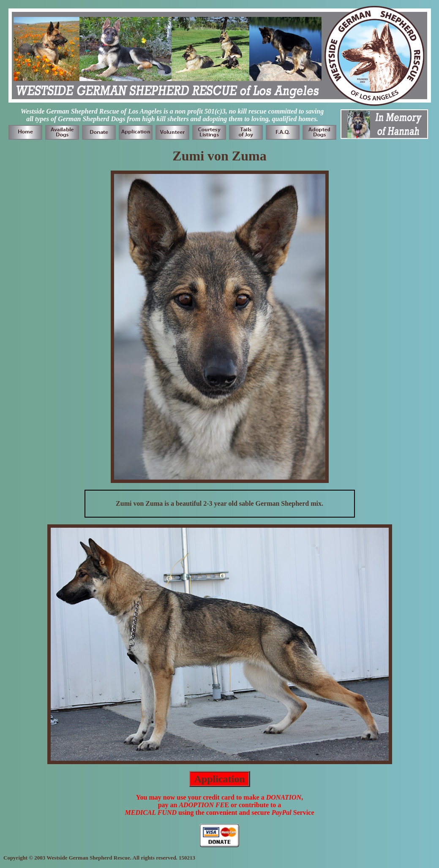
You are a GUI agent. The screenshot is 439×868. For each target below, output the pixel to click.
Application (219, 779)
